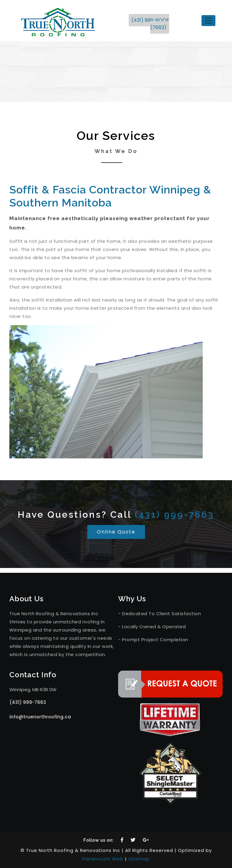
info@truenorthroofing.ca (40, 717)
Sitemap (139, 859)
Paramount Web (103, 859)
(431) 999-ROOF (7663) (150, 24)
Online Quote (116, 532)
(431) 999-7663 (174, 515)
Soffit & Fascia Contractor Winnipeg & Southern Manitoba (110, 196)
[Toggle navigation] (208, 21)
